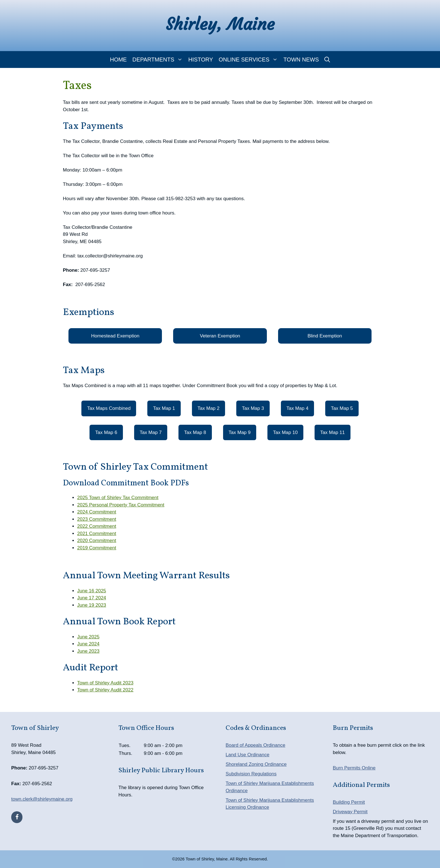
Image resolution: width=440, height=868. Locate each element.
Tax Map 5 (342, 408)
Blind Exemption (325, 336)
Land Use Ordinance (247, 755)
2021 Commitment (97, 534)
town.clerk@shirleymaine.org (42, 799)
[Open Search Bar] (327, 60)
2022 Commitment (97, 526)
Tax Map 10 (285, 432)
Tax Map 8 (195, 432)
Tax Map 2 (208, 408)
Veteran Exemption (220, 336)
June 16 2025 (92, 591)
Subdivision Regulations (251, 774)
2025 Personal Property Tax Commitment (121, 505)
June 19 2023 (92, 605)
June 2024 (88, 644)
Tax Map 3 (253, 408)
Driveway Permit (350, 812)
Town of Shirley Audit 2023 (105, 683)
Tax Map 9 (240, 432)
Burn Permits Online (354, 768)
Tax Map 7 (151, 432)
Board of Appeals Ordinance (255, 745)
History (201, 60)
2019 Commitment (97, 548)
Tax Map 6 (106, 432)
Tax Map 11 (333, 432)
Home (118, 60)
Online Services (250, 60)
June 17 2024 (92, 598)
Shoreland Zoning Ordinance (256, 764)
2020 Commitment (97, 541)
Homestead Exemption (115, 336)
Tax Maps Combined (109, 408)
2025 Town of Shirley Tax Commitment (118, 498)
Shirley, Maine (220, 24)
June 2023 (88, 651)
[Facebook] (17, 817)
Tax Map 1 (164, 408)
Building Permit (349, 802)
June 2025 (88, 637)
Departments (159, 60)
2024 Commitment (97, 512)
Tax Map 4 (297, 408)
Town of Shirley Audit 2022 (105, 690)
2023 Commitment (97, 519)
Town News (301, 60)
